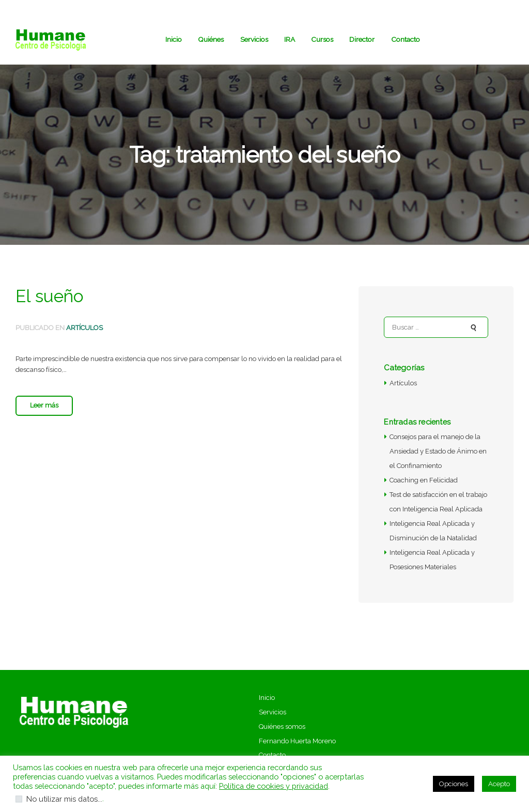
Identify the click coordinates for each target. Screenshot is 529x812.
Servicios (273, 712)
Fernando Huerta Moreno (297, 741)
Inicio (267, 698)
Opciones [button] (454, 784)
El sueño (50, 296)
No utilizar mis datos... (64, 799)
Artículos (84, 328)
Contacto (272, 755)
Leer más (44, 405)
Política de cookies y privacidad (274, 786)
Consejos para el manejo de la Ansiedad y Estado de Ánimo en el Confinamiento (438, 451)
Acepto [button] (499, 784)
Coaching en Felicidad (424, 480)
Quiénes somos (282, 727)
